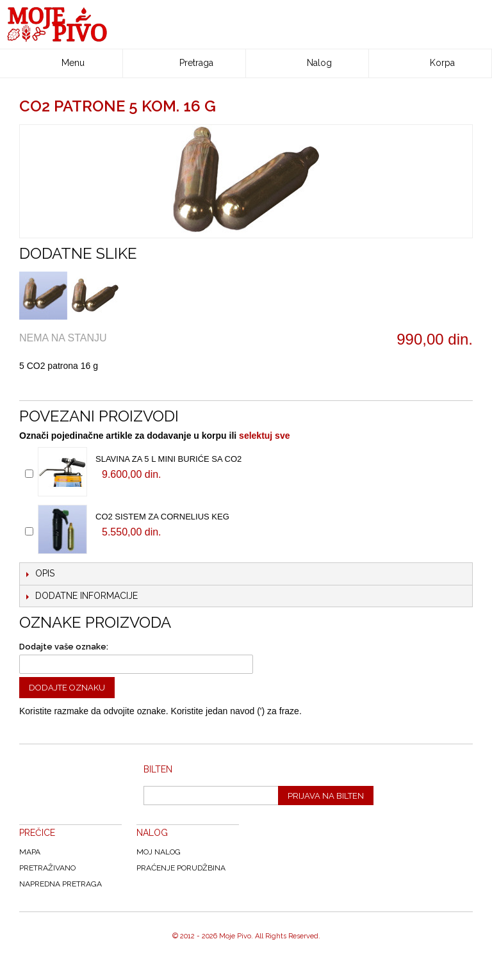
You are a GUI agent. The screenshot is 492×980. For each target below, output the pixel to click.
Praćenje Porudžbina (181, 868)
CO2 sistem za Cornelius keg (162, 517)
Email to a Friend (42, 388)
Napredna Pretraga (61, 884)
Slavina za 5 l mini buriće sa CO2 (168, 459)
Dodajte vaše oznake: (64, 647)
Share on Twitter (93, 388)
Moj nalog (159, 852)
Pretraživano (47, 868)
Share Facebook (67, 388)
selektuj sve (264, 436)
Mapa (30, 852)
